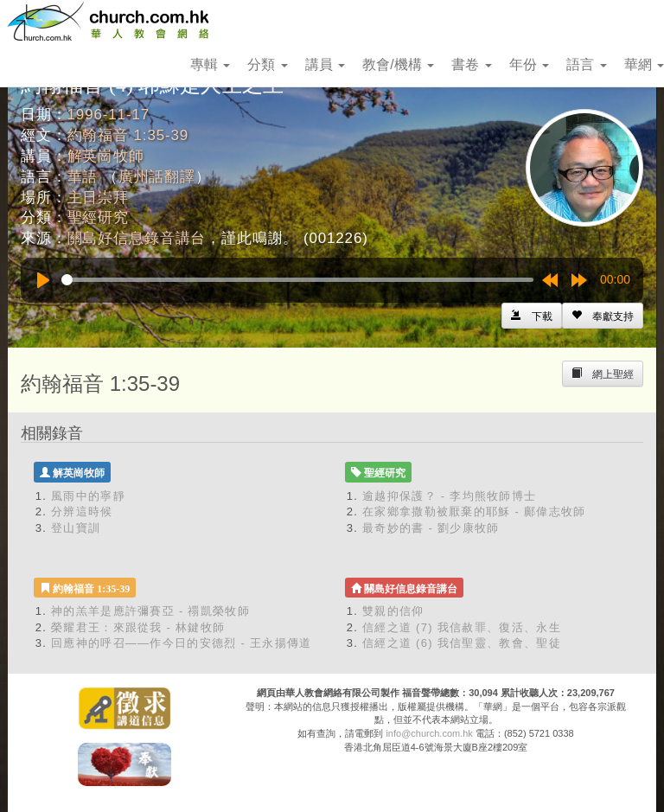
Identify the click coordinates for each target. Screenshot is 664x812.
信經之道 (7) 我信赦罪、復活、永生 (462, 627)
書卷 (471, 64)
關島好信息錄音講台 (137, 238)
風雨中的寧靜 (88, 496)
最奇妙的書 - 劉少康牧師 (431, 528)
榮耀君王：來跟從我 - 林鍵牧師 (138, 627)
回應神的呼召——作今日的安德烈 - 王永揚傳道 (181, 643)
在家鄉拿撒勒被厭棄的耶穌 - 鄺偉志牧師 (474, 511)
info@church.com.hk (429, 733)
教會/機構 (398, 64)
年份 (529, 64)
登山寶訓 (76, 528)
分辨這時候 (82, 511)
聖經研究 (98, 217)
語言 (586, 64)
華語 (83, 177)
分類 (267, 64)
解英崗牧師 (106, 156)
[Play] (43, 280)
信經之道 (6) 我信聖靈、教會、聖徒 (462, 643)
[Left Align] (603, 316)
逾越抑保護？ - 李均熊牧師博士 (449, 496)
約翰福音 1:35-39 (128, 135)
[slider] (297, 280)
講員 (325, 64)
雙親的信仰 (393, 611)
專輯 (210, 64)
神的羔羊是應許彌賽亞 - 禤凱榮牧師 (150, 611)
